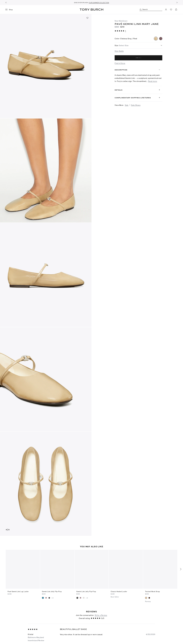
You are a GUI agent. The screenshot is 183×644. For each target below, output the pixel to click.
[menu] (10, 10)
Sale (127, 105)
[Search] (151, 10)
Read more (153, 81)
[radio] (156, 39)
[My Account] (166, 10)
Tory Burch (91, 10)
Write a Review (101, 607)
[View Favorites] (171, 10)
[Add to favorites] (87, 18)
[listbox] (138, 45)
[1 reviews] (126, 31)
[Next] (177, 3)
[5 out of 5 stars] (120, 31)
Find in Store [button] (120, 63)
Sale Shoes (136, 105)
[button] (46, 66)
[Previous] (6, 3)
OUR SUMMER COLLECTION (99, 3)
